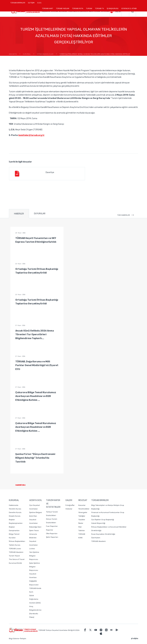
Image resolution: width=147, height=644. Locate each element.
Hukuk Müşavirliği (98, 523)
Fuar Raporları (52, 526)
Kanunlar (82, 505)
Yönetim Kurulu (15, 509)
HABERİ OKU (23, 485)
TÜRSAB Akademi (16, 552)
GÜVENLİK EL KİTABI (129, 9)
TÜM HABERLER (126, 215)
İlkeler (81, 523)
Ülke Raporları (52, 534)
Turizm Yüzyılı (14, 556)
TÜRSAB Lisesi (15, 549)
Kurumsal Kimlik (15, 563)
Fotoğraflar (70, 505)
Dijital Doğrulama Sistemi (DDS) (35, 599)
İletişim (23, 639)
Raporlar (50, 530)
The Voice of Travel (17, 559)
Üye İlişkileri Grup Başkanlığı (103, 520)
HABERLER (19, 214)
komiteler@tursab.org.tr (32, 135)
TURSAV (89, 9)
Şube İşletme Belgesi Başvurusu (35, 567)
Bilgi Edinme (14, 639)
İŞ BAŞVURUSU (113, 9)
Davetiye (34, 174)
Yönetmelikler (84, 509)
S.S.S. (39, 3)
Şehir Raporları (52, 537)
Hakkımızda (14, 505)
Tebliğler (82, 516)
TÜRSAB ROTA (78, 9)
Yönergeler (83, 512)
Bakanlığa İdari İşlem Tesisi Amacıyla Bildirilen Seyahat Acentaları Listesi (35, 538)
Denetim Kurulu (15, 512)
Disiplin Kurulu (15, 516)
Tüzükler (82, 520)
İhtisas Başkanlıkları (17, 541)
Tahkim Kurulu (15, 545)
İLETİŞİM (31, 4)
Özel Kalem (96, 538)
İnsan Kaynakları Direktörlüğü (103, 534)
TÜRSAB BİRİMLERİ (18, 4)
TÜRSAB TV (99, 9)
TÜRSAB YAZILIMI (63, 9)
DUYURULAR (40, 214)
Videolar (69, 509)
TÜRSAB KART (48, 9)
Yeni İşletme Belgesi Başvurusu (34, 556)
